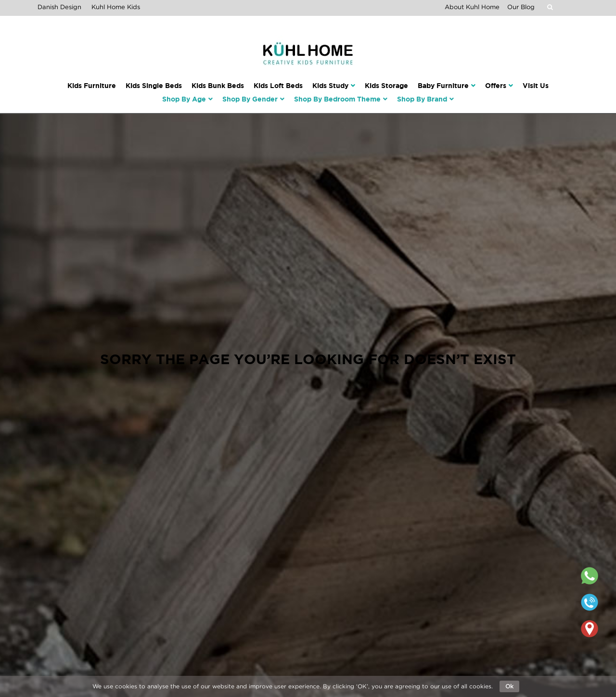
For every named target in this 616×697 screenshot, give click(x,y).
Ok (509, 686)
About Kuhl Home (472, 7)
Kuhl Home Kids (116, 7)
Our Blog (521, 7)
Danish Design (59, 7)
